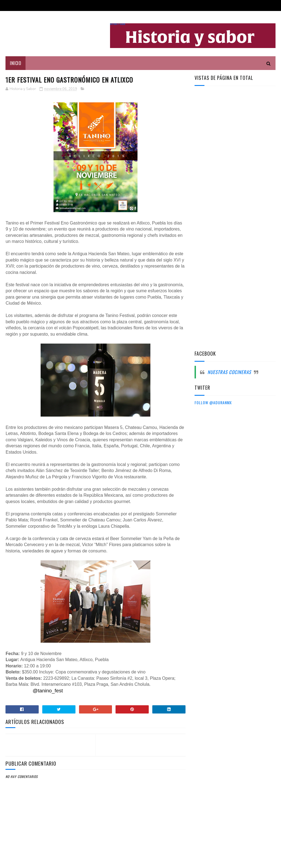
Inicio (16, 63)
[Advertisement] (236, 178)
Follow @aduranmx (213, 402)
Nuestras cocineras (229, 372)
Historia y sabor (118, 24)
